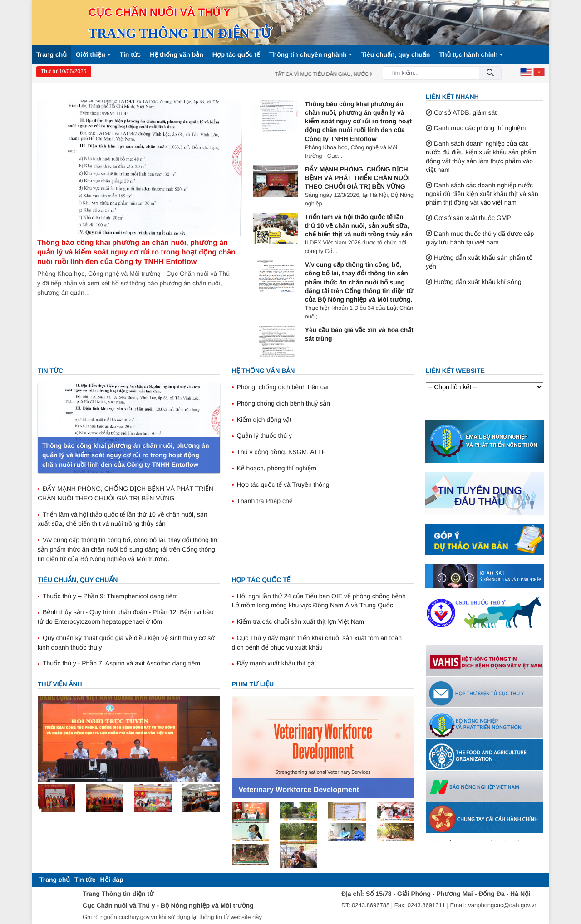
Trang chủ (52, 54)
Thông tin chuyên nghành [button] (311, 54)
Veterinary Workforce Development (299, 790)
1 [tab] (437, 841)
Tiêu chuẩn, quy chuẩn (396, 54)
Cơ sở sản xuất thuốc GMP (473, 218)
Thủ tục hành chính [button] (471, 54)
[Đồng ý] (490, 73)
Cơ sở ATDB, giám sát (465, 112)
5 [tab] (492, 841)
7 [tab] (519, 841)
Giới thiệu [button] (93, 54)
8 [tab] (532, 841)
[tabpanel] (485, 660)
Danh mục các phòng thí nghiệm (480, 128)
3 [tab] (464, 841)
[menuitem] (55, 880)
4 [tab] (478, 841)
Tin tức (130, 54)
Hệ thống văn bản (177, 54)
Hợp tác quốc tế (236, 54)
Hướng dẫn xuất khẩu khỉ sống (478, 282)
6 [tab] (505, 841)
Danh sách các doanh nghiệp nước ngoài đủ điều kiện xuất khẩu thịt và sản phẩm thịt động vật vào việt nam (482, 194)
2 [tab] (451, 841)
